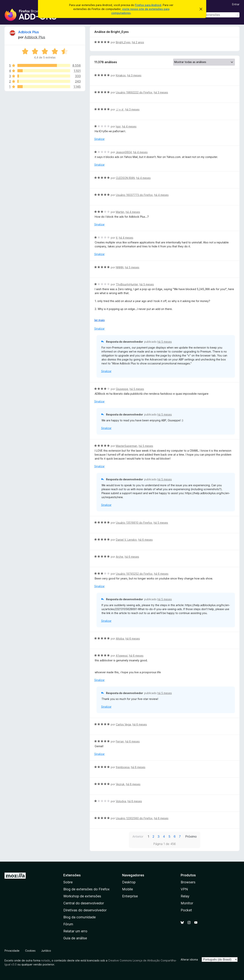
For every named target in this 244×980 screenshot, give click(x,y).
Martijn (120, 212)
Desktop (129, 882)
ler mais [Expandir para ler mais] (100, 320)
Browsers (188, 882)
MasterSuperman (127, 446)
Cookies (30, 951)
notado (46, 960)
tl (117, 238)
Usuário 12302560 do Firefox (134, 818)
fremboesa (123, 767)
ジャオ (120, 109)
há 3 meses (134, 75)
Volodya (121, 801)
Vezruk (120, 784)
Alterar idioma (189, 959)
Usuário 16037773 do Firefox (134, 195)
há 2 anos (138, 42)
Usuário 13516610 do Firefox (134, 523)
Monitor (187, 903)
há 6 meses (146, 540)
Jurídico (46, 951)
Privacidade (12, 951)
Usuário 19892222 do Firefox (134, 92)
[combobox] (213, 15)
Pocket (186, 910)
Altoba (120, 639)
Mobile (127, 889)
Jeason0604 (124, 152)
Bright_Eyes (123, 42)
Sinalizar (100, 139)
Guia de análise (75, 938)
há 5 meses (132, 267)
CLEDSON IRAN (125, 178)
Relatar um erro (75, 931)
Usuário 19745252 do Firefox (134, 574)
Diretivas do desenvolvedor (85, 910)
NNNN (120, 267)
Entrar (236, 4)
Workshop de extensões (82, 896)
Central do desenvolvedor (84, 903)
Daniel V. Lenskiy (126, 540)
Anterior (138, 836)
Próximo (191, 836)
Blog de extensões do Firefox (86, 889)
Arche (120, 557)
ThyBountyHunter (127, 284)
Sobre (68, 882)
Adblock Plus (29, 32)
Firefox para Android (148, 5)
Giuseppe (122, 389)
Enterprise (130, 896)
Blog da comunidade (79, 917)
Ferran (120, 741)
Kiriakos (121, 75)
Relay (185, 896)
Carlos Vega (123, 724)
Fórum (68, 924)
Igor (118, 126)
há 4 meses (129, 126)
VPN (184, 889)
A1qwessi (122, 656)
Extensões (72, 875)
